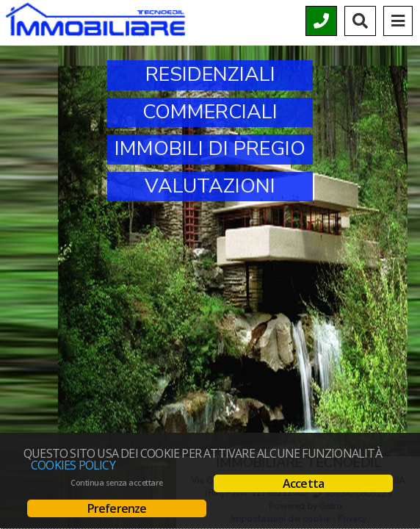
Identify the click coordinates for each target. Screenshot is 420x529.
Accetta (303, 483)
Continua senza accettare (116, 483)
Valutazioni (210, 186)
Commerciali (210, 112)
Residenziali (210, 75)
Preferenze (117, 508)
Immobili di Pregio (210, 149)
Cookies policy (73, 465)
